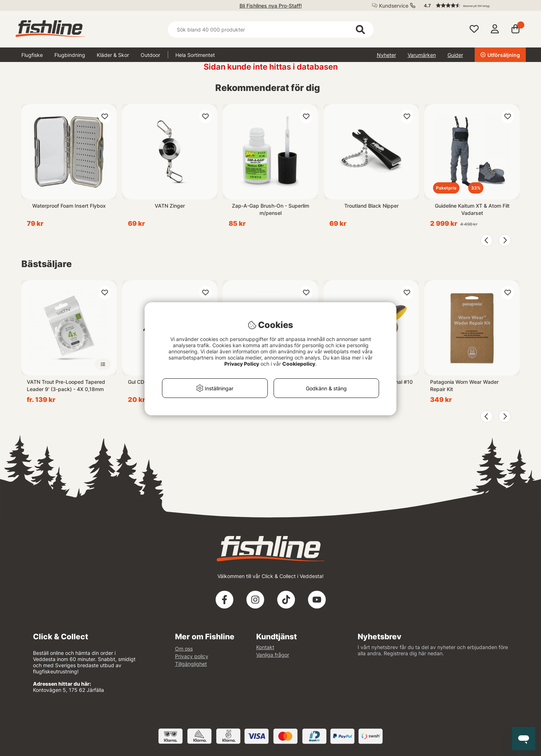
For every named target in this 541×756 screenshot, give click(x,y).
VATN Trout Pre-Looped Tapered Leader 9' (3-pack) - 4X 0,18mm (66, 385)
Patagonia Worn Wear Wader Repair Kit (464, 385)
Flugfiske (32, 55)
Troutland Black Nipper (371, 206)
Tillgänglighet (191, 664)
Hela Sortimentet (195, 55)
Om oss (184, 649)
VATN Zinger (170, 206)
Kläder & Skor (113, 55)
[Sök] (271, 30)
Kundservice (394, 6)
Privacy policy (192, 656)
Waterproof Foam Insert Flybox (69, 206)
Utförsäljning (500, 55)
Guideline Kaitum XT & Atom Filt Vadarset (472, 209)
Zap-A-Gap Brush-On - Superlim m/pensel (270, 209)
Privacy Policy (242, 364)
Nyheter (386, 55)
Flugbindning (70, 55)
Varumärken (422, 55)
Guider (455, 55)
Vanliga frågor (273, 655)
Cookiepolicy (299, 364)
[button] (471, 5)
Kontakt (265, 647)
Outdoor (150, 55)
